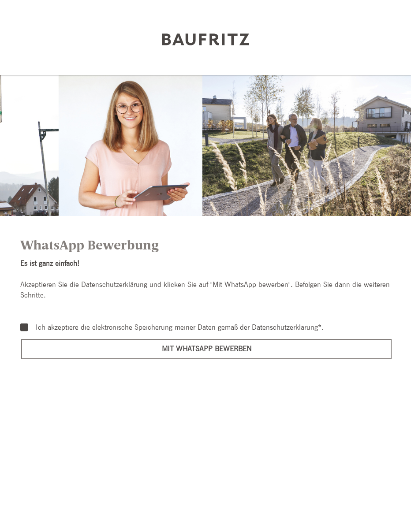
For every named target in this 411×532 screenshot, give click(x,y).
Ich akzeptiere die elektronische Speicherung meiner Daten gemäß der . (172, 327)
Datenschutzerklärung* (287, 327)
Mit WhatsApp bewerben (207, 349)
